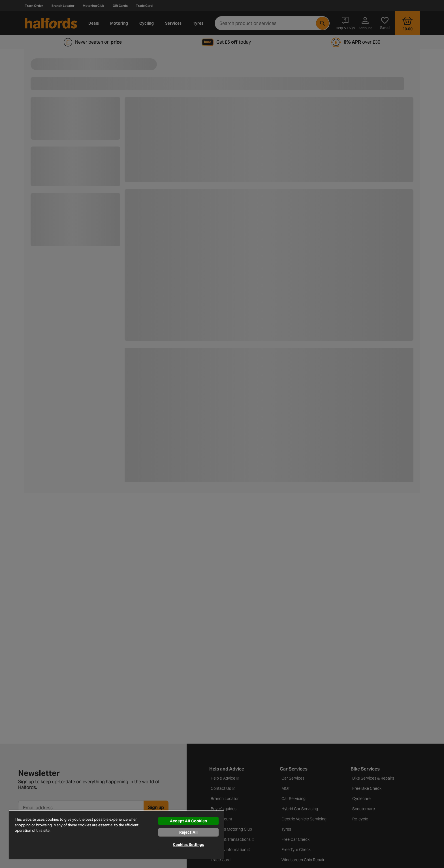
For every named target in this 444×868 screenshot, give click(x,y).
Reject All (188, 832)
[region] (117, 835)
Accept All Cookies (188, 821)
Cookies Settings (188, 845)
